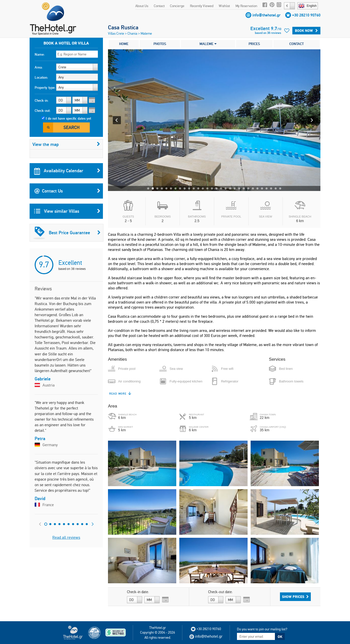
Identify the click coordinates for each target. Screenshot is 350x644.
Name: (40, 54)
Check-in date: (138, 592)
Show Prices (295, 597)
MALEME (208, 44)
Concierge (177, 6)
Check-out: (43, 111)
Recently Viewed (202, 6)
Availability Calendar (67, 171)
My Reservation (246, 6)
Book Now (306, 31)
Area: (39, 67)
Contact (159, 6)
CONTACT (297, 44)
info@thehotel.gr (266, 15)
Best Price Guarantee (67, 233)
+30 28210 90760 (306, 15)
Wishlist (224, 6)
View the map (66, 144)
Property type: (45, 88)
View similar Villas (67, 211)
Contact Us (67, 191)
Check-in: (42, 100)
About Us (142, 6)
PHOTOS (160, 44)
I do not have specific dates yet (68, 118)
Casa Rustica (123, 27)
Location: (41, 77)
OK (280, 637)
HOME (124, 44)
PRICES (254, 44)
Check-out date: (220, 592)
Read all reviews (66, 537)
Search (72, 127)
